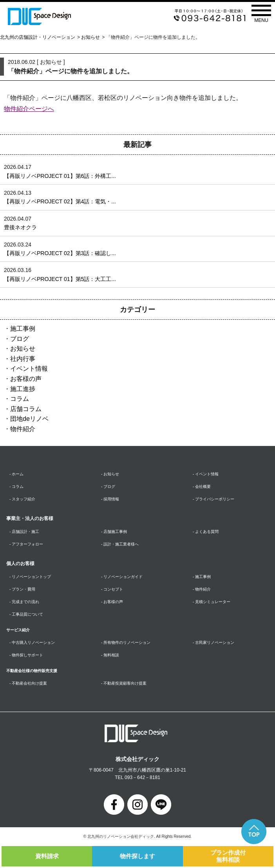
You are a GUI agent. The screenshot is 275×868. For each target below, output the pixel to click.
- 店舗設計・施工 (24, 532)
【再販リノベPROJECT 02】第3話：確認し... (60, 253)
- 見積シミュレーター (212, 602)
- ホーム (16, 474)
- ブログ (108, 487)
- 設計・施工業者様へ (120, 544)
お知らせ (90, 37)
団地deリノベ (29, 419)
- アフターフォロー (26, 544)
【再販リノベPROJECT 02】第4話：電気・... (60, 201)
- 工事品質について (26, 614)
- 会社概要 (202, 487)
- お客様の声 (112, 602)
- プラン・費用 (22, 589)
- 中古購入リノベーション (32, 642)
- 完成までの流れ (24, 602)
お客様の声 (26, 379)
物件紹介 (23, 429)
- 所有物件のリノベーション (126, 642)
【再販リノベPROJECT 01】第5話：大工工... (60, 279)
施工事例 (23, 329)
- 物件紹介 (202, 589)
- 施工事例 (202, 577)
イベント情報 (29, 369)
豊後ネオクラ (20, 227)
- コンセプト (112, 589)
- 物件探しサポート (26, 655)
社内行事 (23, 359)
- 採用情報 (110, 499)
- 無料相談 (110, 655)
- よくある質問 (206, 532)
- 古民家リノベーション (213, 642)
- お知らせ (110, 474)
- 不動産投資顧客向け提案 (124, 683)
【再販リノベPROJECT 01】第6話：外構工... (60, 176)
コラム (20, 399)
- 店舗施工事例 (114, 532)
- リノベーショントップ (30, 577)
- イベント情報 (206, 474)
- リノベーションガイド (122, 577)
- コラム (16, 487)
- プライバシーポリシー (213, 499)
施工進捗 (23, 389)
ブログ (20, 339)
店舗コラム (26, 409)
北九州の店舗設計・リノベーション (38, 37)
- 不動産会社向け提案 (28, 683)
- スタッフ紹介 (22, 499)
